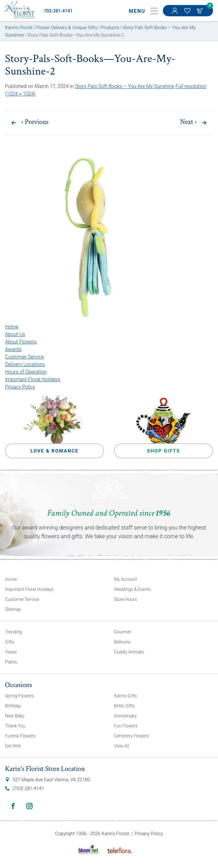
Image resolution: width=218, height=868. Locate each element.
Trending (13, 632)
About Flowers (21, 342)
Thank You (15, 726)
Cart (200, 11)
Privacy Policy (20, 387)
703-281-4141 (58, 11)
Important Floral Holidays (33, 379)
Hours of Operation (26, 372)
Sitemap (13, 609)
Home (12, 327)
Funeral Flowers (20, 736)
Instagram (29, 806)
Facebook (13, 806)
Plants (11, 662)
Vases (11, 652)
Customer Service (24, 357)
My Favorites (188, 14)
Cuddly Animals (129, 652)
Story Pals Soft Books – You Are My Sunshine (125, 86)
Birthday (13, 706)
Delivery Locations (25, 364)
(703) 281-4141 (28, 788)
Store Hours (125, 599)
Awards (13, 349)
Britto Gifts (124, 706)
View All (122, 746)
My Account (175, 14)
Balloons (122, 642)
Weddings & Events (132, 589)
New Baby (15, 716)
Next (188, 122)
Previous (35, 122)
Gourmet (122, 632)
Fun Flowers (126, 726)
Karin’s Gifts (125, 696)
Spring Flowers (19, 696)
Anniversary (125, 716)
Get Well (13, 746)
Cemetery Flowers (131, 736)
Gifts (10, 642)
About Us (15, 334)
